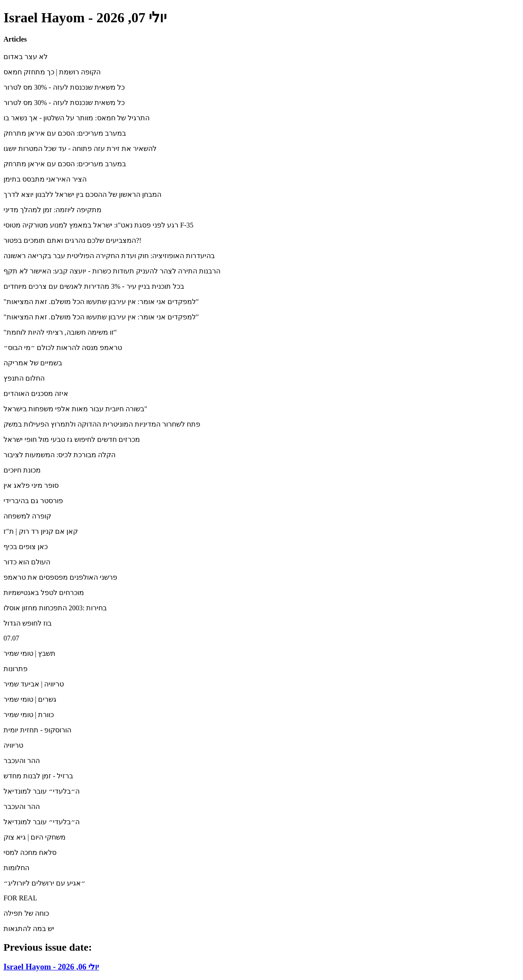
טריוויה (13, 745)
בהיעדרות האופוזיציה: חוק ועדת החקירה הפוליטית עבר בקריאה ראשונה (109, 256)
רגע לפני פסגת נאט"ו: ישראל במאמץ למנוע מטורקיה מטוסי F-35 (98, 225)
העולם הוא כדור (27, 562)
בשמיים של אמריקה (33, 363)
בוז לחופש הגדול (28, 623)
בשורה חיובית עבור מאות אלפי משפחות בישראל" (75, 409)
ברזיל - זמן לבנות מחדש (38, 776)
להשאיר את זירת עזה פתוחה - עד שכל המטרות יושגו (80, 149)
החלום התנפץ (24, 378)
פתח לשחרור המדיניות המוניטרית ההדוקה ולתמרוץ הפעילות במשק (102, 424)
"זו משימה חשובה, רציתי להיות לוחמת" (60, 332)
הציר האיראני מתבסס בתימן (45, 179)
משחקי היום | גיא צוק (35, 837)
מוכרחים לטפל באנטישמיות (44, 593)
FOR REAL (20, 898)
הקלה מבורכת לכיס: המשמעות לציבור (59, 455)
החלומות (16, 868)
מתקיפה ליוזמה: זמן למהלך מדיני (52, 210)
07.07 (11, 638)
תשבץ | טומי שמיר (30, 653)
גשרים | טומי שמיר (30, 699)
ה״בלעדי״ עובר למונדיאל (42, 791)
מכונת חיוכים (22, 470)
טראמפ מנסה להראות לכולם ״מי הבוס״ (63, 348)
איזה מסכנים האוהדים (36, 394)
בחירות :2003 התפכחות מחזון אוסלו (55, 608)
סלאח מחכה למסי (30, 852)
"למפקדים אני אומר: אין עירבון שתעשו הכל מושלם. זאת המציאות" (101, 302)
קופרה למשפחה (27, 516)
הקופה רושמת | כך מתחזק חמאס (52, 72)
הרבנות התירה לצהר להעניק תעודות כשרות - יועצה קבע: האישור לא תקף (112, 271)
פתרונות (16, 669)
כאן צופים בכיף (26, 547)
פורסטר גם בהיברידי (33, 501)
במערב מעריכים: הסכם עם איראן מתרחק (65, 133)
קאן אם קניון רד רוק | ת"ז (41, 531)
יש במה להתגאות (29, 929)
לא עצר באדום (26, 57)
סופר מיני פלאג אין (31, 485)
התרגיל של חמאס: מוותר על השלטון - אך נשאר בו (77, 118)
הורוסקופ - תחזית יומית (37, 730)
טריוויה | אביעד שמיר (34, 684)
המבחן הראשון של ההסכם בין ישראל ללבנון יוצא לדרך (82, 194)
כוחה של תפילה (26, 913)
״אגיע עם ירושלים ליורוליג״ (44, 883)
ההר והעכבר (22, 761)
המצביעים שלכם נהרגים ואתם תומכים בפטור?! (72, 240)
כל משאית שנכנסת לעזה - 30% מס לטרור (64, 87)
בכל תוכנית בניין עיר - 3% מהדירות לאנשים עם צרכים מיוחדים (94, 286)
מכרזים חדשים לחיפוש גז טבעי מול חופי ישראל (72, 439)
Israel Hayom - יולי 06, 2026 (51, 967)
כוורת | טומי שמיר (29, 715)
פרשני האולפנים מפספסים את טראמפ (60, 577)
